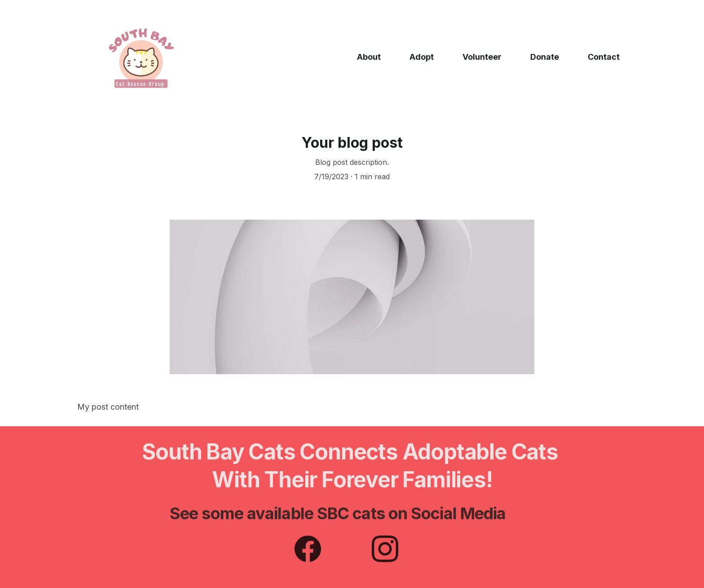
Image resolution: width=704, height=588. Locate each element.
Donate (545, 57)
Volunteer (482, 57)
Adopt (422, 57)
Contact (604, 57)
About (369, 57)
